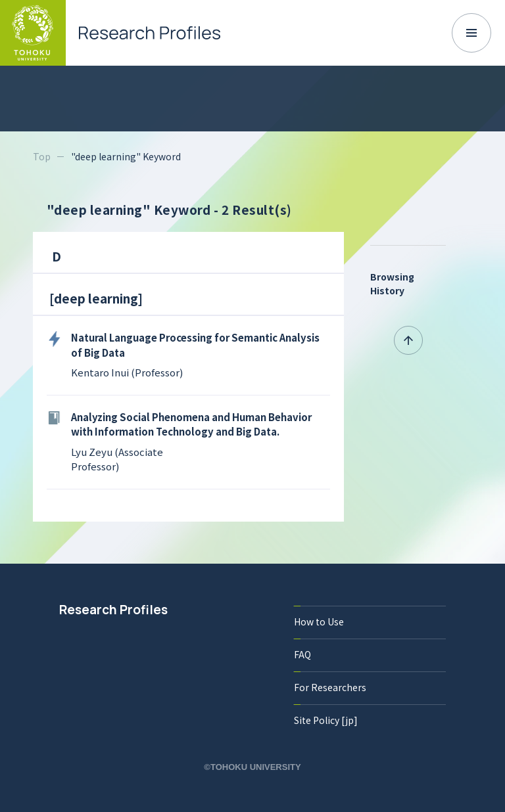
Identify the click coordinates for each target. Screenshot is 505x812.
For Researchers (330, 687)
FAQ (302, 654)
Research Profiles (113, 610)
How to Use (319, 621)
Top (42, 156)
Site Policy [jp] (326, 720)
